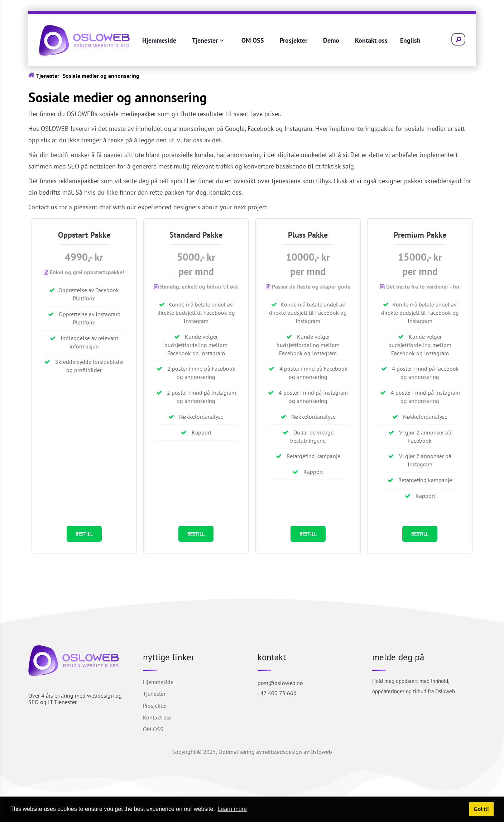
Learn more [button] (232, 809)
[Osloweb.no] (84, 40)
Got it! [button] (481, 809)
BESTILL (84, 534)
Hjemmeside (159, 40)
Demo (331, 40)
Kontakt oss (371, 40)
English (410, 40)
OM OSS (253, 40)
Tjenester (208, 40)
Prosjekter (294, 40)
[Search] (455, 39)
